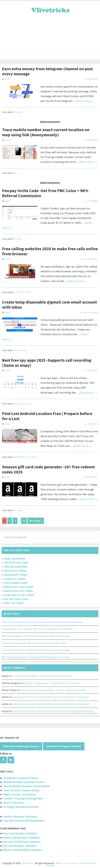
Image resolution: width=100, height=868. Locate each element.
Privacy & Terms (88, 863)
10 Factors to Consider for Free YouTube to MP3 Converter (42, 676)
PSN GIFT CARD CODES (16, 599)
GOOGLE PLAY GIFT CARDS (18, 591)
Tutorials (18, 112)
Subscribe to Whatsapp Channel (21, 746)
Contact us (72, 863)
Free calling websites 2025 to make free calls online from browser (50, 251)
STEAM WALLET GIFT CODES (19, 595)
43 (25, 520)
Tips (15, 173)
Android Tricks (20, 404)
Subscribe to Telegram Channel (64, 746)
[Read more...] (85, 101)
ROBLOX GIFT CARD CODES (18, 587)
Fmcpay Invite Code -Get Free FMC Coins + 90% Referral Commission (45, 193)
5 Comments (92, 371)
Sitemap (50, 865)
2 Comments (92, 79)
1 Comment (93, 201)
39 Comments (92, 477)
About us (60, 863)
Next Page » (36, 521)
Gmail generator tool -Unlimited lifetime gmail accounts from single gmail (50, 697)
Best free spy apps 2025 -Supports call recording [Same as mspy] (47, 363)
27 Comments (92, 140)
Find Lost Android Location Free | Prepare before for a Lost (47, 416)
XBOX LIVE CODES (13, 603)
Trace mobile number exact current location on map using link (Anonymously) (46, 132)
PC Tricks (17, 292)
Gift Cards (18, 510)
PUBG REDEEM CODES (16, 583)
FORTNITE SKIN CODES (16, 563)
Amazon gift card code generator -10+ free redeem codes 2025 (48, 469)
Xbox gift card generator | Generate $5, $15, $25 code (52, 683)
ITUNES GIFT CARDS (14, 579)
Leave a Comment (90, 259)
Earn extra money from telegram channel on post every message (47, 71)
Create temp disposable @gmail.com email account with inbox (50, 305)
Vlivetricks (50, 10)
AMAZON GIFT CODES (15, 575)
